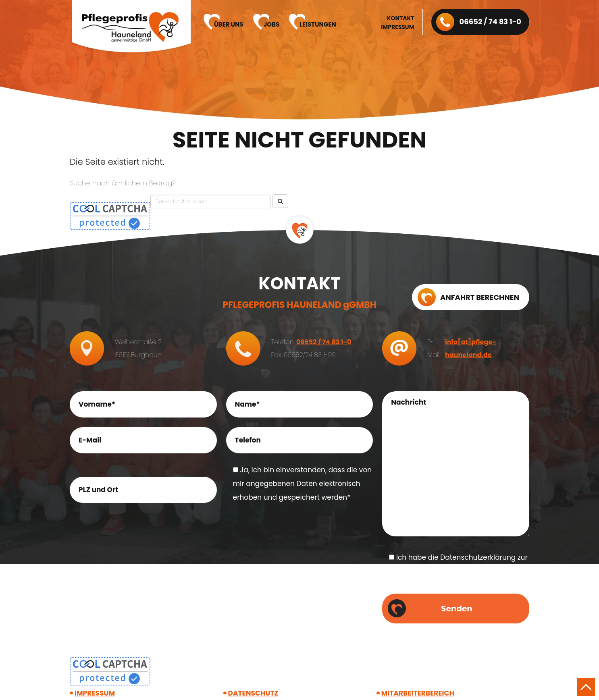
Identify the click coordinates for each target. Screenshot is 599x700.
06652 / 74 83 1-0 (490, 22)
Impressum (397, 27)
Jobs (272, 24)
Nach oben (586, 687)
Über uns (229, 24)
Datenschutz (253, 693)
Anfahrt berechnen (480, 297)
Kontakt (401, 18)
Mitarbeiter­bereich (418, 693)
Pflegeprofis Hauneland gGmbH (130, 28)
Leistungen (318, 24)
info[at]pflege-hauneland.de (470, 348)
